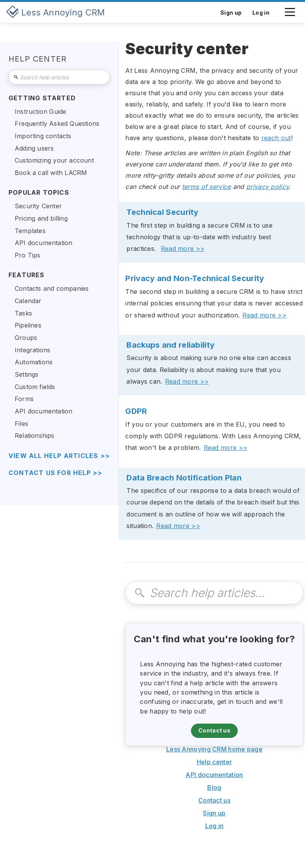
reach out (276, 138)
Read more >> (183, 249)
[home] (56, 12)
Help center (214, 762)
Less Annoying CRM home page (214, 749)
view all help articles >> (59, 456)
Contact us (214, 730)
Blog (214, 787)
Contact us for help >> (55, 473)
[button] (290, 16)
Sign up (214, 813)
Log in (215, 826)
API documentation (214, 775)
